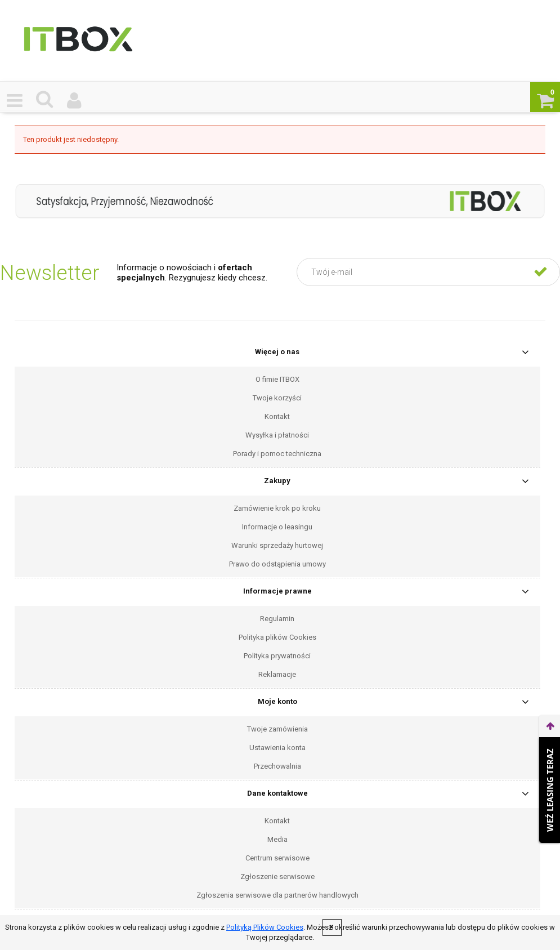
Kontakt (277, 416)
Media (277, 839)
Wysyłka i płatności (277, 435)
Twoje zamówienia (277, 729)
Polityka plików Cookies (277, 637)
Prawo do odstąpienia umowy (277, 564)
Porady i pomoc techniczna (277, 454)
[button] (15, 100)
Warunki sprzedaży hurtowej (277, 545)
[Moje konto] (75, 100)
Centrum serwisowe (277, 858)
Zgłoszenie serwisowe (277, 877)
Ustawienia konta (277, 748)
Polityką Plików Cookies (265, 927)
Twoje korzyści (277, 398)
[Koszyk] (545, 100)
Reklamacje (277, 674)
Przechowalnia (277, 766)
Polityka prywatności (277, 656)
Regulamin (277, 619)
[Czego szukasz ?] (45, 99)
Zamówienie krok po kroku (277, 508)
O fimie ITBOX (277, 379)
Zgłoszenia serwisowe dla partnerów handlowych (277, 895)
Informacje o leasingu (277, 527)
